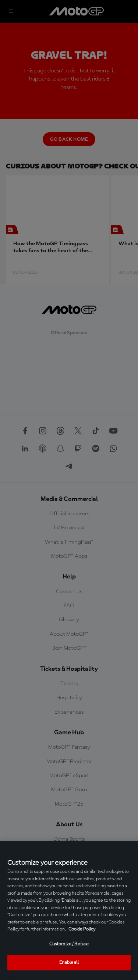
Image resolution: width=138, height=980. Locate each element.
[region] (69, 911)
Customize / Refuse (69, 944)
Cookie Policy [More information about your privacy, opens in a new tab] (82, 929)
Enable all (69, 962)
